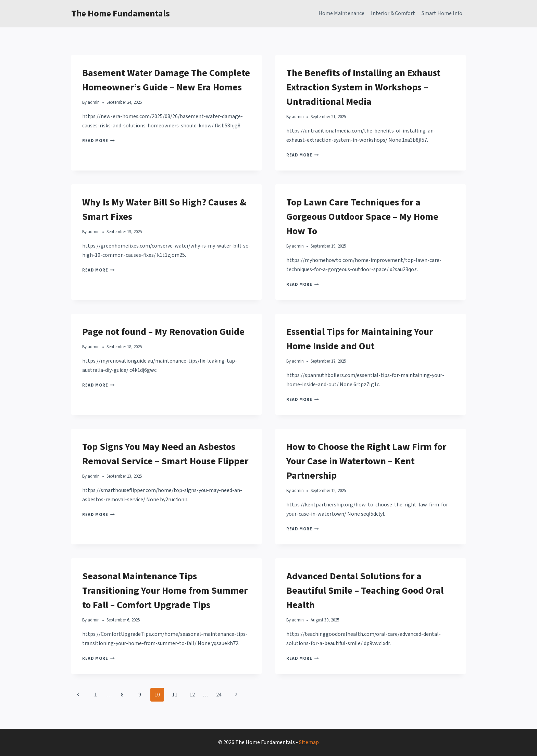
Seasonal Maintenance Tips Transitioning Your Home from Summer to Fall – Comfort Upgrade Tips (165, 591)
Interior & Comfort (393, 13)
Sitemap (309, 742)
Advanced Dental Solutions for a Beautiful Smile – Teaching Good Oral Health (365, 591)
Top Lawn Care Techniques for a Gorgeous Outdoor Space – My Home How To (362, 217)
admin (94, 102)
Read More (98, 141)
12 (192, 695)
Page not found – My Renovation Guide (163, 332)
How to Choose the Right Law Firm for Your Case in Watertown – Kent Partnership (366, 461)
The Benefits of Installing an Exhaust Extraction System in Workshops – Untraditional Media (363, 87)
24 (219, 695)
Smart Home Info (442, 13)
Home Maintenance (341, 13)
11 (175, 695)
